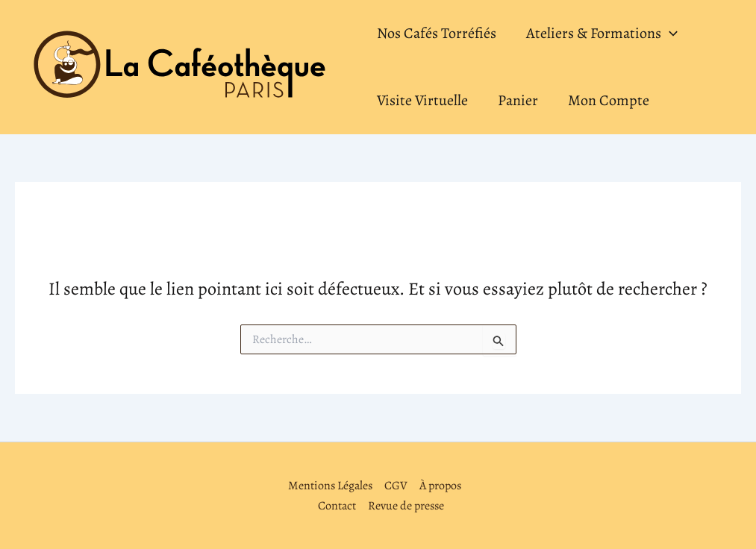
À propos (440, 486)
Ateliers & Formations (602, 34)
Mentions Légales (330, 486)
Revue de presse (406, 506)
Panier (518, 100)
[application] (669, 34)
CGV (396, 486)
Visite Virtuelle (422, 100)
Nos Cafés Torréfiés (437, 33)
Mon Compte (609, 100)
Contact (337, 506)
